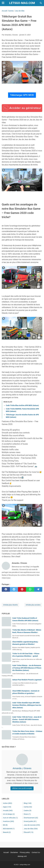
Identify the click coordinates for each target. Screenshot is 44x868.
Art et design (9, 814)
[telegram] (38, 589)
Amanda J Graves (22, 768)
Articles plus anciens (33, 605)
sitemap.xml (22, 856)
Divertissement (31, 818)
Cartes (28, 807)
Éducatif (29, 832)
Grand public (30, 821)
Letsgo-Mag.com (22, 3)
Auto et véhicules (10, 818)
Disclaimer (14, 852)
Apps (7, 807)
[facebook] (6, 589)
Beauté (7, 832)
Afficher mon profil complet (22, 788)
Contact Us (36, 852)
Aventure (9, 821)
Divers (27, 814)
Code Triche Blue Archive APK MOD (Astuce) (22, 405)
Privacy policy (25, 852)
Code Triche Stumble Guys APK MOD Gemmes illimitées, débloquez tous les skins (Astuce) (27, 705)
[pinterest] (22, 589)
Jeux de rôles (31, 829)
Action (8, 803)
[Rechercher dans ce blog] (41, 3)
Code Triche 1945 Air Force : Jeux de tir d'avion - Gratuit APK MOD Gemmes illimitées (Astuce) (27, 719)
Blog (28, 803)
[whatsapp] (30, 589)
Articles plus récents (10, 605)
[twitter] (14, 589)
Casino (28, 810)
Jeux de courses (32, 825)
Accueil (6, 852)
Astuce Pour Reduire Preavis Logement (27, 680)
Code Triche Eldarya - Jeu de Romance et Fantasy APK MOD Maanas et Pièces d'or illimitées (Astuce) (27, 668)
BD (5, 825)
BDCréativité (9, 829)
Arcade (8, 810)
